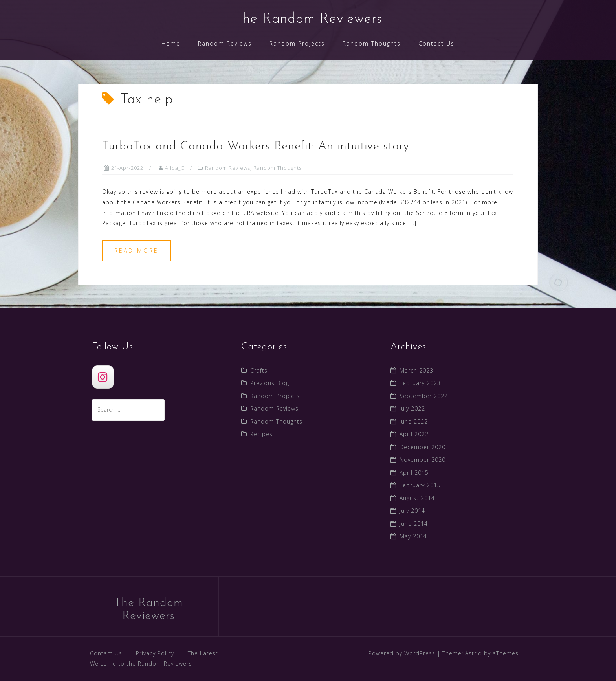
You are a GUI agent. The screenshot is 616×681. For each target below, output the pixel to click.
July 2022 (412, 408)
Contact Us (436, 43)
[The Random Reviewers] (103, 377)
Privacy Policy (155, 653)
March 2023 (416, 370)
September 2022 (424, 396)
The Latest (203, 653)
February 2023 (420, 383)
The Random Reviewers (308, 19)
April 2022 (414, 434)
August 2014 (417, 498)
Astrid (474, 653)
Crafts (259, 370)
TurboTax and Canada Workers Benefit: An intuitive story (256, 146)
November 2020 (423, 460)
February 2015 (420, 485)
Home (171, 43)
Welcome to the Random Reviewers (141, 664)
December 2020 (423, 447)
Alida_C (175, 168)
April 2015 (414, 473)
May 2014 (413, 536)
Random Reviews (225, 43)
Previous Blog (270, 383)
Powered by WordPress (402, 653)
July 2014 (412, 511)
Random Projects (297, 43)
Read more (137, 251)
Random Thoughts (372, 43)
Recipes (261, 434)
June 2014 (414, 524)
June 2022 (414, 421)
